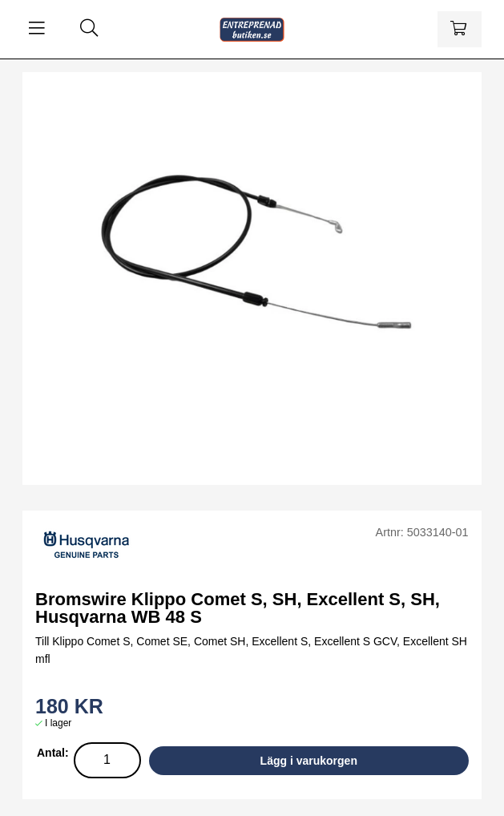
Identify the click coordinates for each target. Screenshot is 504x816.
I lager (58, 723)
